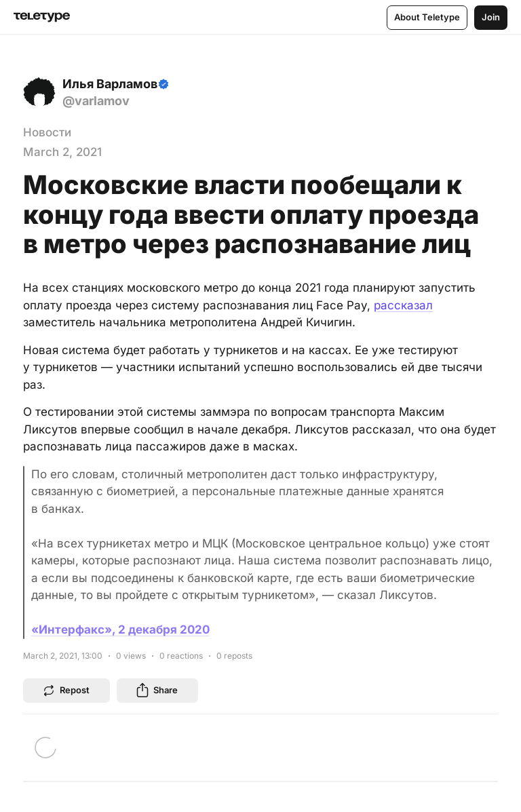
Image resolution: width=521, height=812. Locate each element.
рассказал (403, 305)
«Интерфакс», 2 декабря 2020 (120, 630)
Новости (47, 132)
